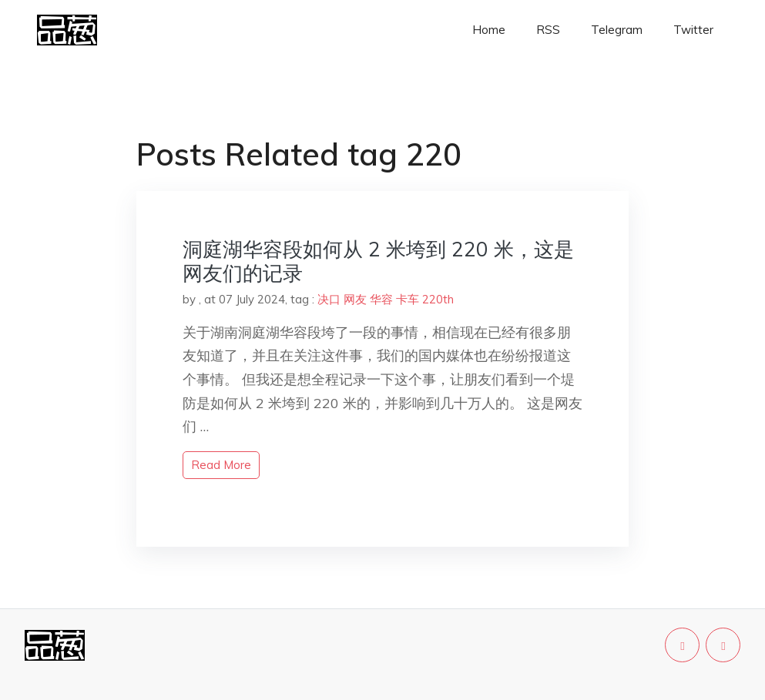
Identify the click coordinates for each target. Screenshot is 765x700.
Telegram (617, 30)
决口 (329, 299)
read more (221, 465)
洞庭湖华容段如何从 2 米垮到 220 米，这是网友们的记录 (378, 261)
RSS (548, 30)
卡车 (408, 299)
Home (489, 30)
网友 (355, 299)
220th (438, 299)
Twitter (693, 30)
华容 (381, 299)
